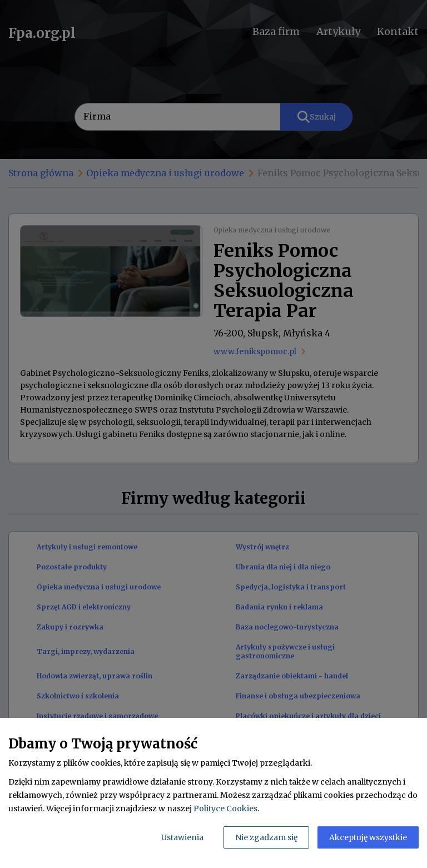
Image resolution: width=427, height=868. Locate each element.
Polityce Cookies (225, 809)
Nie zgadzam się (266, 837)
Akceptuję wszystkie (368, 837)
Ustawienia (182, 837)
